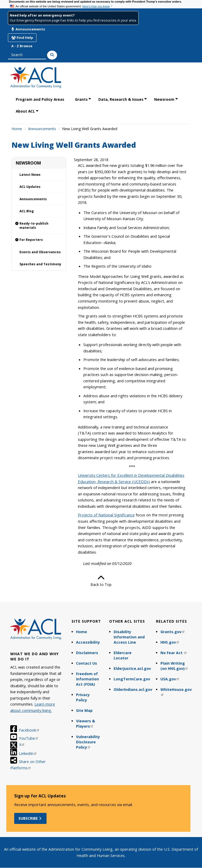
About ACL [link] (25, 111)
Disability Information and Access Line (129, 637)
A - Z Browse (22, 46)
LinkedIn (28, 753)
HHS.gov (170, 642)
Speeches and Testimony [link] (40, 264)
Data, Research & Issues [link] (121, 99)
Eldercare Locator (123, 655)
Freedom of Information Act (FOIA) (87, 679)
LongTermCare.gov (132, 679)
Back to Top (101, 581)
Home (17, 129)
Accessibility (88, 642)
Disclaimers (87, 653)
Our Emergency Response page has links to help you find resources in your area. (73, 20)
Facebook (29, 730)
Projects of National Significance (106, 515)
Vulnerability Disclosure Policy (88, 742)
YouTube (29, 738)
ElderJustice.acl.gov (132, 668)
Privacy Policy (83, 697)
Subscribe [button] (30, 818)
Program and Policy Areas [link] (40, 99)
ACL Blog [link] (27, 211)
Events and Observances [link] (40, 252)
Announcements (28, 29)
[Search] (52, 55)
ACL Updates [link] (30, 187)
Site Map (84, 710)
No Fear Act (174, 653)
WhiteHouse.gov (176, 692)
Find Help (22, 38)
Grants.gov (173, 632)
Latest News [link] (30, 175)
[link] (39, 226)
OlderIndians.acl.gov (132, 689)
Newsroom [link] (164, 99)
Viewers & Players (85, 724)
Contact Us (87, 663)
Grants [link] (81, 99)
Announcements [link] (33, 199)
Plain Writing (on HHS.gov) (174, 666)
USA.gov (170, 679)
